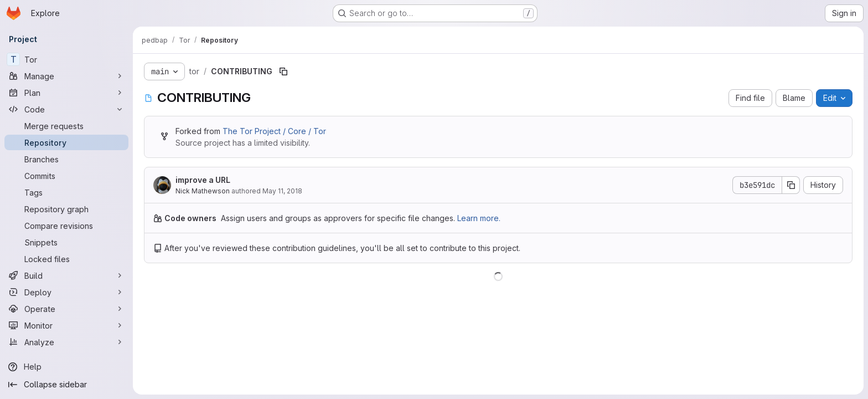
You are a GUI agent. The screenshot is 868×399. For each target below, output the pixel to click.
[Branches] (66, 159)
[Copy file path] (283, 71)
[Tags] (66, 192)
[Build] (66, 275)
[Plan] (66, 93)
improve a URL (203, 180)
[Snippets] (66, 242)
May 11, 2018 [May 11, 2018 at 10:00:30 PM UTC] (282, 191)
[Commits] (66, 176)
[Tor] (66, 59)
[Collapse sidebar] (66, 385)
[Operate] (66, 309)
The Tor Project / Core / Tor (274, 131)
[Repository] (66, 142)
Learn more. (479, 218)
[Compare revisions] (66, 226)
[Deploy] (66, 292)
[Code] (66, 109)
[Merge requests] (66, 126)
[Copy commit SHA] (791, 185)
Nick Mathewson (203, 191)
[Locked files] (66, 259)
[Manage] (66, 76)
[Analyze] (66, 342)
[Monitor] (66, 325)
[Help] (66, 367)
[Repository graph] (66, 209)
